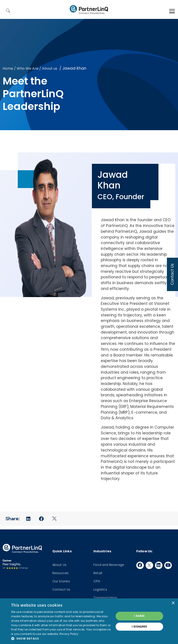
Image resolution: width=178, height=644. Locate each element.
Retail (98, 573)
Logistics (100, 589)
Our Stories (61, 581)
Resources (61, 573)
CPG (97, 581)
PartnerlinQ (89, 10)
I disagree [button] (139, 627)
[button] (61, 638)
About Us (59, 565)
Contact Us (61, 589)
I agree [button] (139, 616)
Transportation (105, 598)
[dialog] (89, 621)
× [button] (173, 603)
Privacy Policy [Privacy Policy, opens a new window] (69, 634)
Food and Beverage (109, 565)
